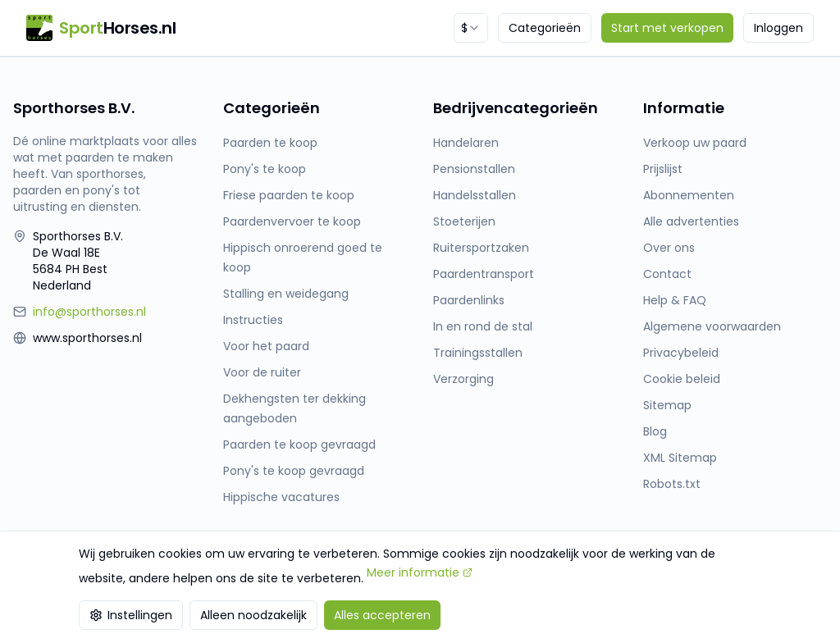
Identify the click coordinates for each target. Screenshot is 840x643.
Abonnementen (689, 195)
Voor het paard (266, 346)
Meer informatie (420, 572)
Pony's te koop (265, 169)
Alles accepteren (382, 615)
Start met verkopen (667, 28)
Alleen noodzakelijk (253, 615)
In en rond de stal (483, 326)
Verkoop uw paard (695, 143)
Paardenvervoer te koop (292, 221)
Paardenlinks (469, 300)
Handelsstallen (475, 195)
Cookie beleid (682, 379)
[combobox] (471, 28)
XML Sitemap (680, 458)
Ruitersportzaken (481, 248)
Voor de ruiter (262, 372)
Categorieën (545, 28)
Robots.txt (672, 484)
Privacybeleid (681, 353)
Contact (667, 274)
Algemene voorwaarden (712, 326)
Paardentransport (484, 274)
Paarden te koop (270, 143)
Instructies (253, 320)
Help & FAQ (675, 300)
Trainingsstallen (478, 353)
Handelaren (466, 143)
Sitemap (667, 405)
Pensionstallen (474, 169)
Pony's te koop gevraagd (294, 471)
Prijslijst (663, 169)
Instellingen (131, 615)
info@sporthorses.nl (89, 312)
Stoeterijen (464, 221)
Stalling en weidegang (286, 294)
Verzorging (463, 379)
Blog (655, 431)
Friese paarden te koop (289, 195)
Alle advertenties (691, 221)
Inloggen (778, 28)
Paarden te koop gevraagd (299, 445)
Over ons (669, 248)
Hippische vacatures (281, 497)
